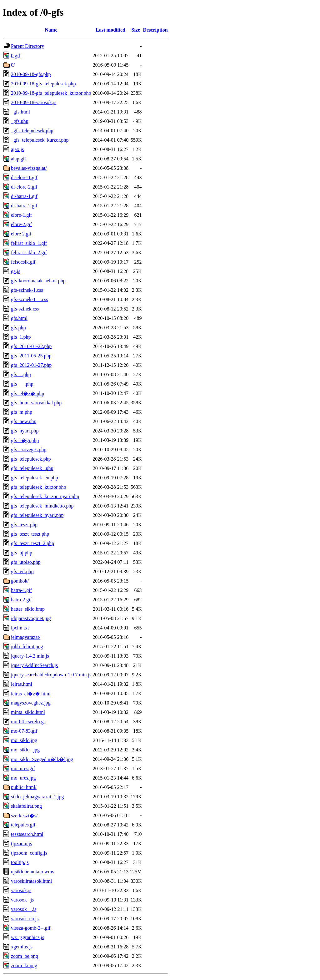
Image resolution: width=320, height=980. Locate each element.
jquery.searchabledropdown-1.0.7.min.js (51, 675)
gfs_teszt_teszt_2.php (32, 543)
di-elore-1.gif (24, 177)
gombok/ (20, 581)
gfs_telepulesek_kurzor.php (38, 487)
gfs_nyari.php (25, 431)
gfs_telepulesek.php (31, 459)
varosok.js (21, 890)
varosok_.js (22, 900)
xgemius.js (22, 947)
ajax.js (17, 149)
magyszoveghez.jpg (31, 703)
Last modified (110, 30)
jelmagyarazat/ (26, 637)
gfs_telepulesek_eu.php (35, 478)
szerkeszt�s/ (24, 816)
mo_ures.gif (23, 768)
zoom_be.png (25, 956)
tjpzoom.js (21, 844)
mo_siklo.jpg (24, 740)
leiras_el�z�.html (31, 694)
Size (136, 30)
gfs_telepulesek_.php (32, 468)
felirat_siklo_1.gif (29, 243)
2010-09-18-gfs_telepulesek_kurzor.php (51, 93)
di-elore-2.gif (24, 187)
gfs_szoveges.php (29, 450)
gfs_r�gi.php (25, 440)
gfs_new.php (24, 421)
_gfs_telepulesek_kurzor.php (40, 140)
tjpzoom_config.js (29, 853)
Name (51, 30)
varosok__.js (24, 909)
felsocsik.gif (23, 262)
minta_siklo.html (28, 712)
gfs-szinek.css (25, 309)
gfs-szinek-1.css (27, 290)
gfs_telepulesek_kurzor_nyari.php (45, 496)
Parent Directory (27, 46)
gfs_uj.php (22, 553)
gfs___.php (22, 384)
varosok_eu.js (25, 919)
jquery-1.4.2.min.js (30, 656)
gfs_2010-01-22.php (31, 346)
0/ (13, 65)
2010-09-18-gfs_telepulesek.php (43, 84)
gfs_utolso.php (26, 562)
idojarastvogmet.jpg (31, 618)
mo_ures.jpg (23, 778)
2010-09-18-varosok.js (34, 102)
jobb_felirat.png (27, 647)
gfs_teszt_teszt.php (30, 534)
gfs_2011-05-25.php (31, 356)
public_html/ (24, 787)
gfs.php (18, 328)
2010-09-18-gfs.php (31, 74)
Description (155, 30)
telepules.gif (23, 825)
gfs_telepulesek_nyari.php (37, 515)
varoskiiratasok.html (31, 881)
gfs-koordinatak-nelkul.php (38, 281)
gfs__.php (21, 374)
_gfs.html (20, 112)
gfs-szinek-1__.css (30, 299)
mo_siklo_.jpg (25, 750)
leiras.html (22, 684)
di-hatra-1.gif (24, 196)
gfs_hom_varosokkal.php (36, 403)
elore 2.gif (21, 234)
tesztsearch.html (27, 834)
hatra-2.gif (21, 600)
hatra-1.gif (21, 590)
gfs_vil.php (22, 571)
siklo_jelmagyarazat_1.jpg (37, 797)
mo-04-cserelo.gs (28, 722)
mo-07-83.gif (24, 731)
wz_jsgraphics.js (27, 937)
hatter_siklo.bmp (28, 609)
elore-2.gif (21, 224)
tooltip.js (20, 862)
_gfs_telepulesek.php (32, 131)
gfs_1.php (21, 337)
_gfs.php (20, 121)
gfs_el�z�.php (27, 394)
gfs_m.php (22, 412)
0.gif (16, 56)
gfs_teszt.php (24, 525)
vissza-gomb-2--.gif (31, 928)
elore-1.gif (21, 215)
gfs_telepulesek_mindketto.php (42, 506)
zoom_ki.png (24, 965)
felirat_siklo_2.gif (29, 253)
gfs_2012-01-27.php (31, 365)
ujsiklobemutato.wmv (33, 872)
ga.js (16, 271)
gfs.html (19, 318)
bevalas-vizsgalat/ (29, 168)
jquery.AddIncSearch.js (34, 665)
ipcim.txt (20, 628)
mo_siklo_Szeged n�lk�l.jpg (42, 759)
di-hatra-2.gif (24, 206)
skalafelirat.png (26, 806)
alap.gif (18, 159)
